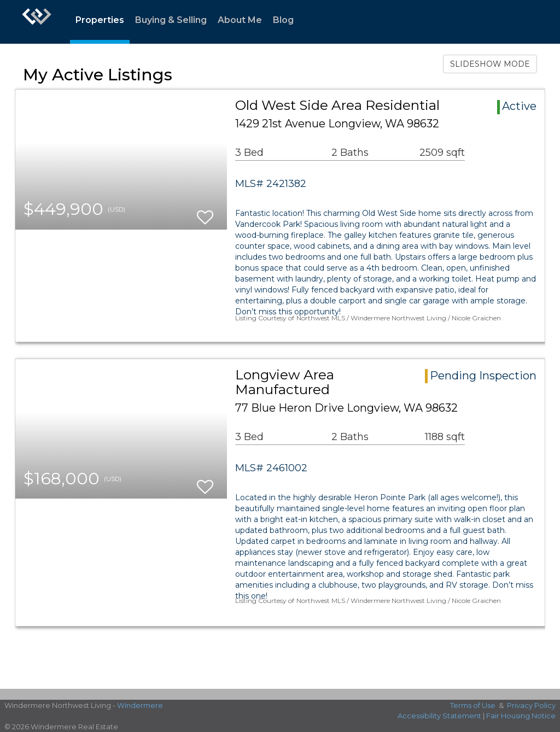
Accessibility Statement (439, 716)
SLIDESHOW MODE (490, 64)
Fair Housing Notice (521, 716)
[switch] (205, 212)
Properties (100, 20)
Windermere (140, 705)
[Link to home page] (37, 22)
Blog (283, 20)
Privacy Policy (531, 705)
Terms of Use (473, 705)
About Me (240, 20)
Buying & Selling (171, 20)
